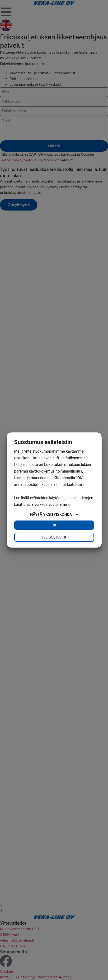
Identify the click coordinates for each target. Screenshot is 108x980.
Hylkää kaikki (54, 537)
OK (54, 525)
